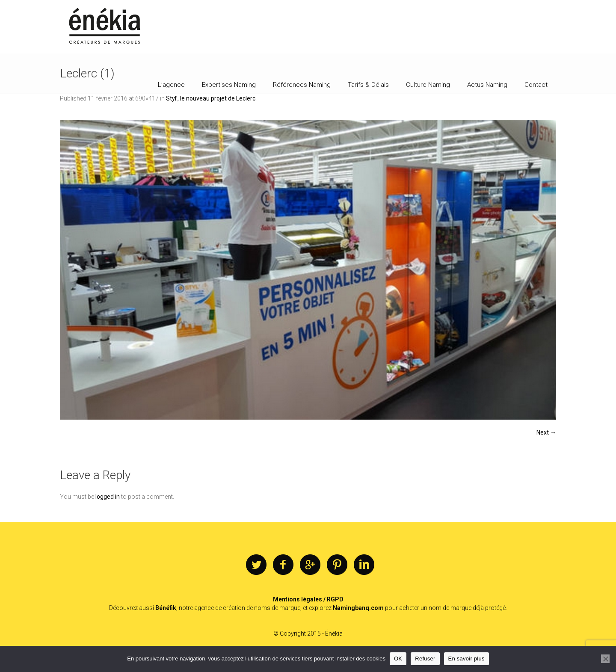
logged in (108, 497)
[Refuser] (605, 659)
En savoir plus (466, 659)
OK (398, 659)
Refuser (425, 659)
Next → (546, 432)
